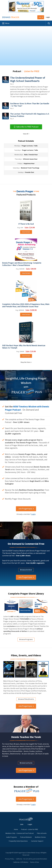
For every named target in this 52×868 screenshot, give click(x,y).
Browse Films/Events (26, 699)
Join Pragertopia (25, 509)
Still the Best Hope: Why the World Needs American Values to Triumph (24, 347)
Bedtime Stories (40, 837)
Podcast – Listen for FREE (30, 829)
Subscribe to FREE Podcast (26, 127)
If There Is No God (26, 224)
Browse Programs (26, 639)
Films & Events (42, 833)
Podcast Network (26, 837)
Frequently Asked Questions (18, 841)
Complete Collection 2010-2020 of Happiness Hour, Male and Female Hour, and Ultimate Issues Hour (26, 305)
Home (16, 829)
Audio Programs (12, 837)
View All (26, 134)
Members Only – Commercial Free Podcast (20, 833)
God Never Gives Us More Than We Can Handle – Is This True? (30, 105)
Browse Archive (26, 570)
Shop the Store (26, 362)
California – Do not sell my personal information (31, 859)
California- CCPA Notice (21, 862)
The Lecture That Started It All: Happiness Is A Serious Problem (30, 115)
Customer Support (37, 841)
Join (40, 17)
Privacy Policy (10, 859)
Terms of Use (34, 862)
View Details (26, 232)
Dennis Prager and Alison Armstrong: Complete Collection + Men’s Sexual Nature (22, 264)
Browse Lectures (26, 763)
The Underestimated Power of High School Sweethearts (28, 79)
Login (48, 17)
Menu (6, 23)
